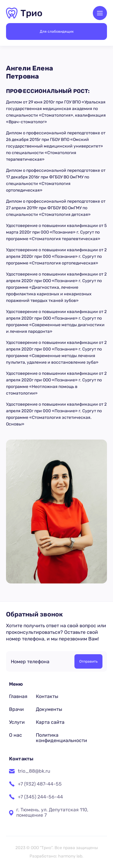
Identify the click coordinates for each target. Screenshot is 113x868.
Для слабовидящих (57, 31)
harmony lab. (71, 856)
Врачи (16, 709)
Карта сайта (50, 722)
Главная (18, 696)
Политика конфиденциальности (61, 738)
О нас (16, 735)
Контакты (47, 696)
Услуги (17, 722)
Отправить (88, 661)
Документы (49, 709)
